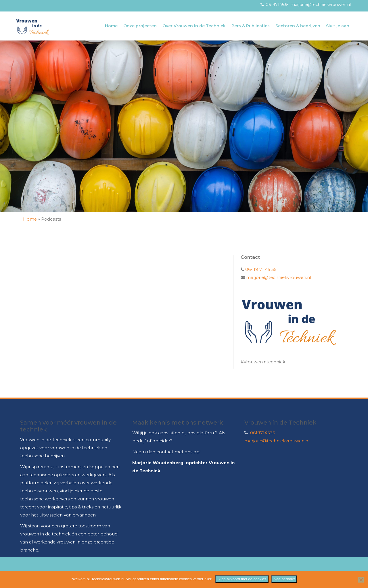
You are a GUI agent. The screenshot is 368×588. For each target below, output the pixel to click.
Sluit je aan (338, 26)
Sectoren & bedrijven (298, 26)
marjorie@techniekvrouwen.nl (321, 5)
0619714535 (277, 5)
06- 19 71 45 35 (260, 269)
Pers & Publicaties (251, 26)
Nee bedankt (284, 579)
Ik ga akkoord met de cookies (242, 579)
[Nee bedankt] (361, 580)
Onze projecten (140, 26)
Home (111, 26)
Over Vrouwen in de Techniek (194, 26)
